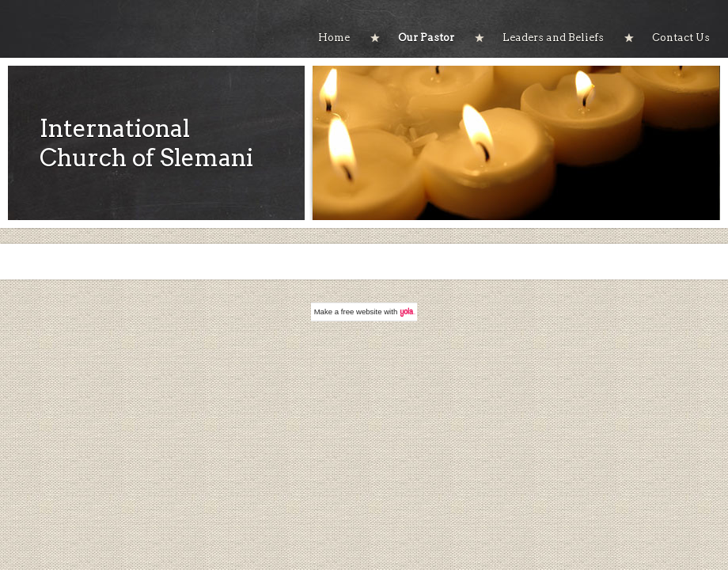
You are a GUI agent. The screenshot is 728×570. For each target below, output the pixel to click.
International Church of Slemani (146, 143)
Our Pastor (426, 38)
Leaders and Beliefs (553, 38)
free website (362, 312)
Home (334, 38)
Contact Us (681, 38)
